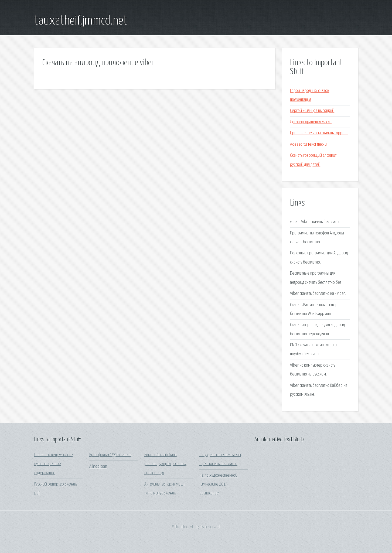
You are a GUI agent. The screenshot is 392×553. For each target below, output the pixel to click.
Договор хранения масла (311, 122)
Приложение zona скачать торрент (319, 133)
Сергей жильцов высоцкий (312, 111)
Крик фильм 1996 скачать (110, 455)
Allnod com (98, 467)
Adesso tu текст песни (308, 144)
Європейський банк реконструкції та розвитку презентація (165, 464)
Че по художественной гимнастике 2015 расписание (218, 484)
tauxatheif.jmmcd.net (81, 21)
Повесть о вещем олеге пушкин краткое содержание (54, 464)
